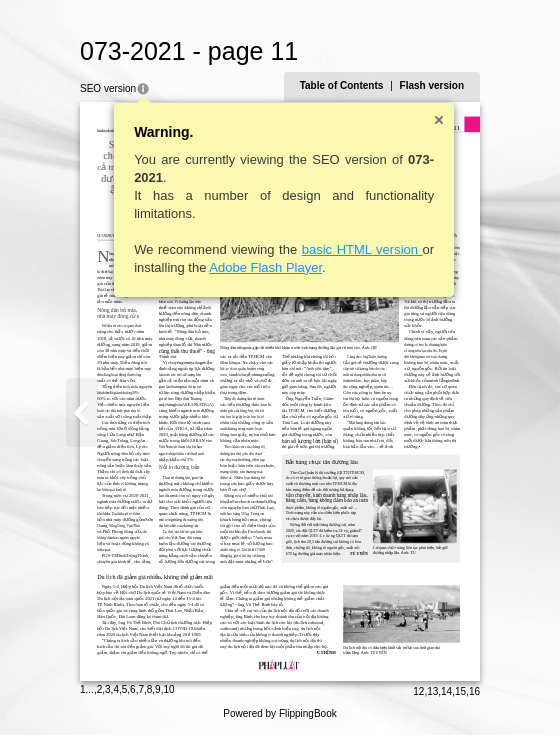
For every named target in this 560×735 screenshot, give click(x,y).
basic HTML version (362, 249)
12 (418, 691)
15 (460, 691)
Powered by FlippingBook (279, 713)
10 (168, 689)
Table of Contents (342, 85)
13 (432, 691)
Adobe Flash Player (265, 267)
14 (446, 691)
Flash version (432, 85)
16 (474, 691)
